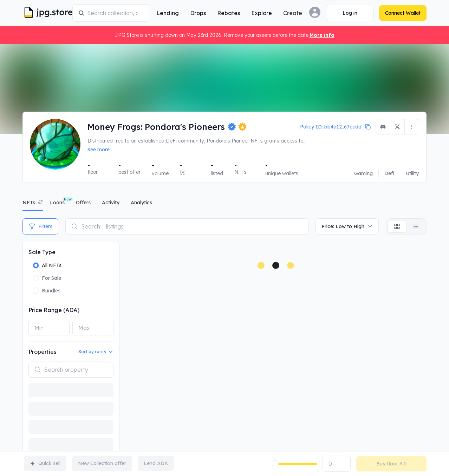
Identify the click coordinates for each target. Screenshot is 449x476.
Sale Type (42, 252)
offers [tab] (83, 203)
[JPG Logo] (46, 13)
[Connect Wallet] (350, 13)
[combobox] (115, 13)
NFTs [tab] (29, 203)
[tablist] (224, 204)
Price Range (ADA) (54, 310)
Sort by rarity (96, 352)
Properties (42, 352)
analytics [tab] (141, 203)
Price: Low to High (347, 226)
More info (322, 35)
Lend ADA (156, 463)
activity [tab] (111, 203)
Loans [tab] (57, 203)
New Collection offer (102, 463)
